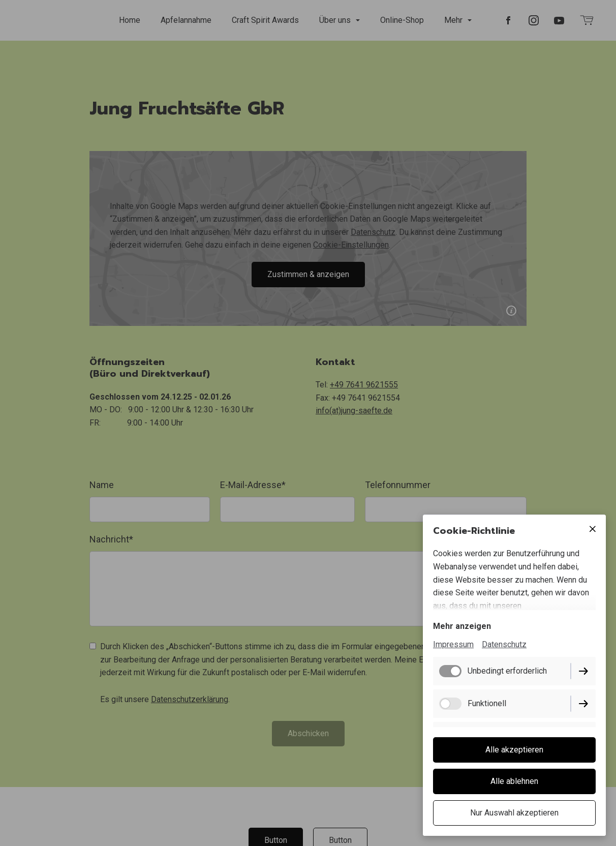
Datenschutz (504, 644)
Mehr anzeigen (462, 626)
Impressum (453, 644)
